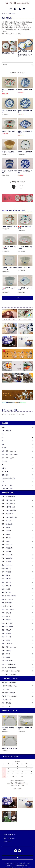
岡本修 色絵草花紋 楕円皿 (25, 227)
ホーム (4, 13)
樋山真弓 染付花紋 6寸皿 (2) (9, 111)
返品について (10, 865)
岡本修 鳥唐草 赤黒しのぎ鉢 (25, 248)
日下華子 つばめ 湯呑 (24, 268)
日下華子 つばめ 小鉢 (10, 289)
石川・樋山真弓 (12, 13)
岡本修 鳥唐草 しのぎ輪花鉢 (10, 248)
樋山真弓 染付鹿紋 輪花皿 (25, 90)
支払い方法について (14, 863)
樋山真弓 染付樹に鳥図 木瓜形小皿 (25, 132)
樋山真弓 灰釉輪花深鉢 (8, 152)
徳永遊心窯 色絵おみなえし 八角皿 (10, 728)
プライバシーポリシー (10, 867)
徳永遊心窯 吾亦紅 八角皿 (9, 748)
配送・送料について (24, 863)
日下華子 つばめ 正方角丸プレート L (10, 268)
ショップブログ (20, 867)
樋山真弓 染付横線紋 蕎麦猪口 (9, 172)
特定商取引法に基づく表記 (21, 865)
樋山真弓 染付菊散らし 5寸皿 (25, 172)
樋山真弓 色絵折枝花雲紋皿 (25, 152)
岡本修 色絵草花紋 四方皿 (10, 226)
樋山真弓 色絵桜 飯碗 (8, 131)
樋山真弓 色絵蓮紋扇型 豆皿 (9, 91)
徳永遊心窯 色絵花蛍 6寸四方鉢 (25, 728)
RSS (26, 867)
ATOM (29, 867)
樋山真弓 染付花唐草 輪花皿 (25, 111)
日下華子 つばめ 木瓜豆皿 (25, 289)
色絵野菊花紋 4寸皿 (8, 53)
